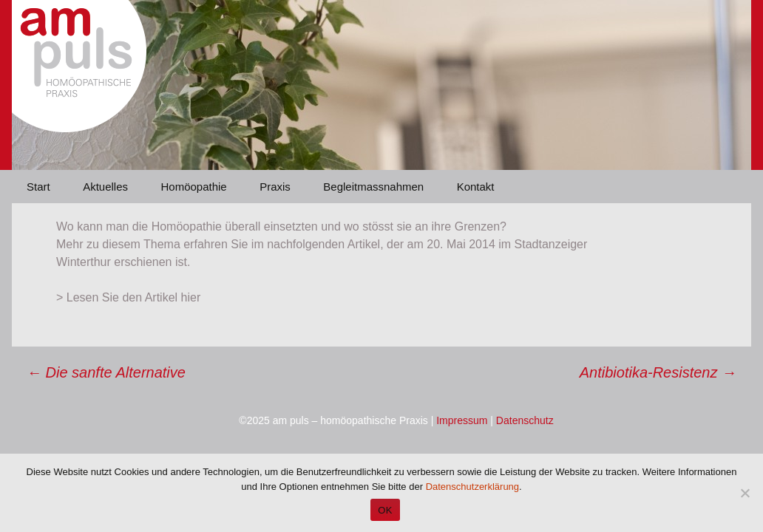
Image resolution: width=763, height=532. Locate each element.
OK (385, 510)
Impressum (462, 420)
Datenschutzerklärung (472, 487)
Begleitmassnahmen (373, 187)
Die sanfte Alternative (106, 372)
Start (38, 187)
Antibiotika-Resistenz (658, 372)
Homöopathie (193, 187)
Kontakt (476, 187)
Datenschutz (525, 420)
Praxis (275, 187)
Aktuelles (105, 187)
